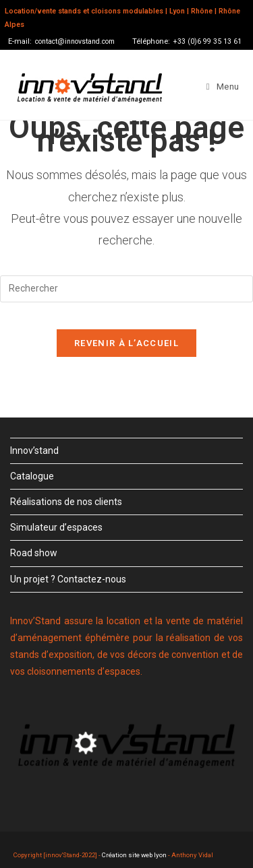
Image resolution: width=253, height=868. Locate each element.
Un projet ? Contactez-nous (68, 579)
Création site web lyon (134, 855)
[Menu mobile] (223, 87)
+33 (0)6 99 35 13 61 (207, 41)
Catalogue (32, 476)
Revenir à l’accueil (126, 343)
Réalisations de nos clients (66, 502)
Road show (34, 553)
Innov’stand (34, 450)
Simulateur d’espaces (56, 527)
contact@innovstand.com (75, 41)
